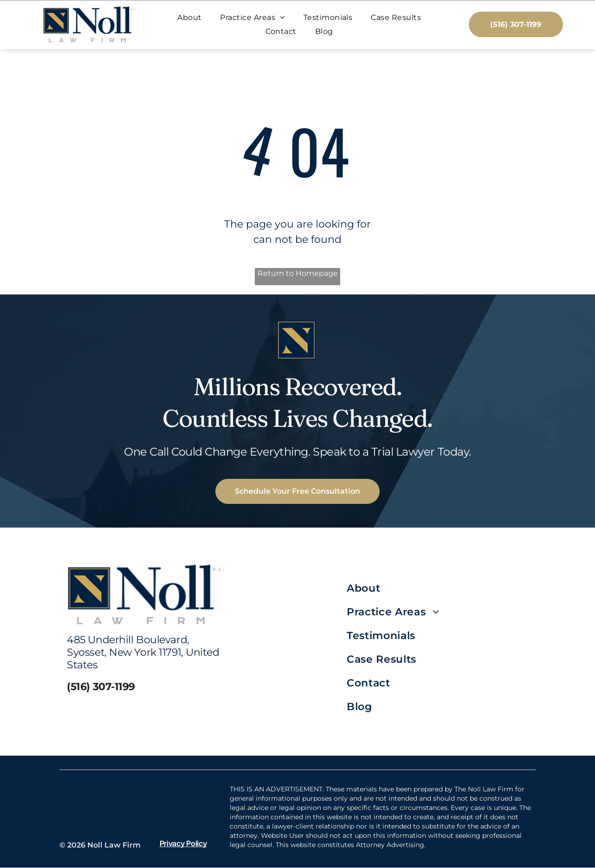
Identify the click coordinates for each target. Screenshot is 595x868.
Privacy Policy (183, 844)
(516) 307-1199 (101, 688)
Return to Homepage (298, 274)
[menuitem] (189, 18)
